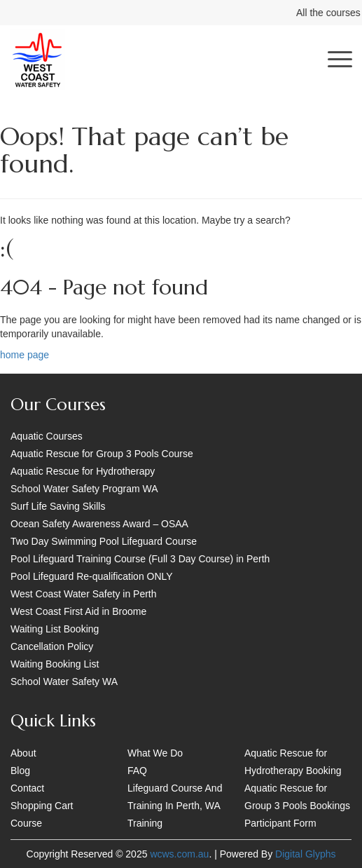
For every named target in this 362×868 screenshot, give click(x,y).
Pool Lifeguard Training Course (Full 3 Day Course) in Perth (140, 559)
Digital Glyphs (305, 854)
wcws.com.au (179, 854)
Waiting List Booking (55, 629)
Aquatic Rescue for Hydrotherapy (83, 471)
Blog (20, 771)
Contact (27, 788)
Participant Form (280, 823)
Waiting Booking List (55, 664)
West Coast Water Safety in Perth (84, 594)
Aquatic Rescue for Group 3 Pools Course (102, 454)
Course (26, 823)
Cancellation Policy (52, 646)
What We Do (155, 753)
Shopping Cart (42, 806)
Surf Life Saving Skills (58, 506)
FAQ (137, 771)
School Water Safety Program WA (84, 489)
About (23, 753)
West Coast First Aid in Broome (78, 611)
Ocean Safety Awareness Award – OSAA (99, 524)
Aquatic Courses (47, 436)
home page (25, 355)
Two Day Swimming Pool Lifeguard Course (104, 541)
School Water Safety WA (64, 681)
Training (145, 823)
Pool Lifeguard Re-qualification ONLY (92, 576)
